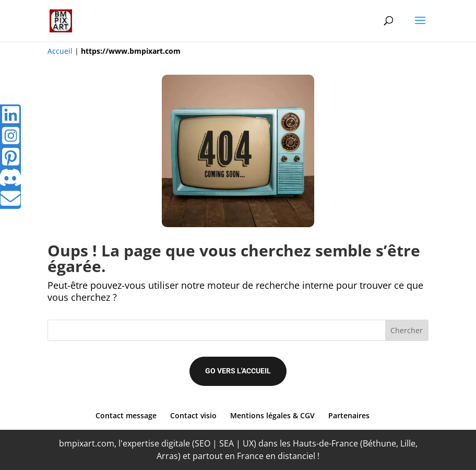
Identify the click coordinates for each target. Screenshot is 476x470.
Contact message (126, 415)
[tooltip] (10, 115)
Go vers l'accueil (238, 371)
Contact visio (193, 415)
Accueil (60, 51)
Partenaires (349, 415)
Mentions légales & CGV (272, 415)
